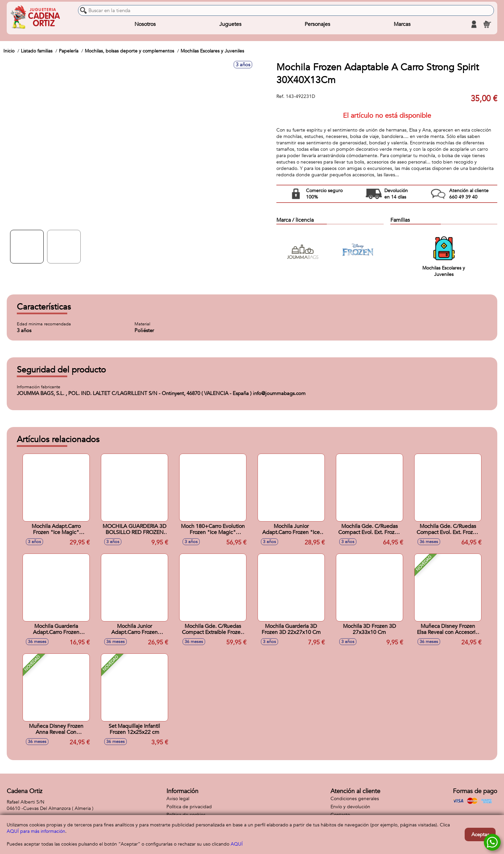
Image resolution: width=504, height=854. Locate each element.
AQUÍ (237, 844)
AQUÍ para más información (36, 831)
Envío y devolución (350, 807)
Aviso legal (178, 799)
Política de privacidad (189, 807)
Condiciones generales (355, 799)
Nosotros (145, 24)
